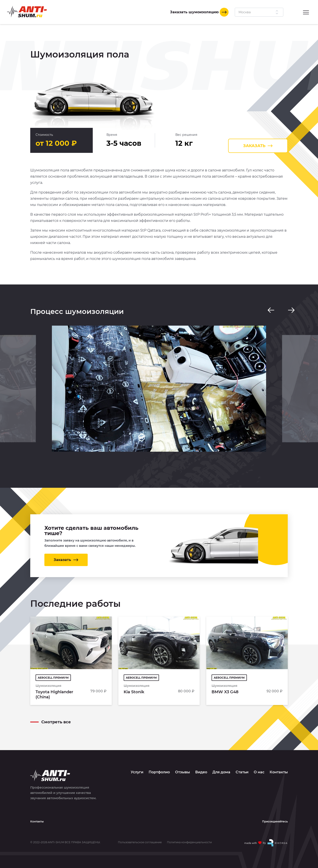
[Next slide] (291, 310)
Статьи (242, 767)
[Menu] (306, 12)
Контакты (279, 767)
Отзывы (183, 767)
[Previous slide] (271, 310)
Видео (201, 767)
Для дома (221, 767)
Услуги (137, 767)
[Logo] (27, 12)
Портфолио (159, 767)
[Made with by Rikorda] (266, 837)
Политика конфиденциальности (189, 837)
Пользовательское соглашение (140, 837)
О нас (259, 767)
